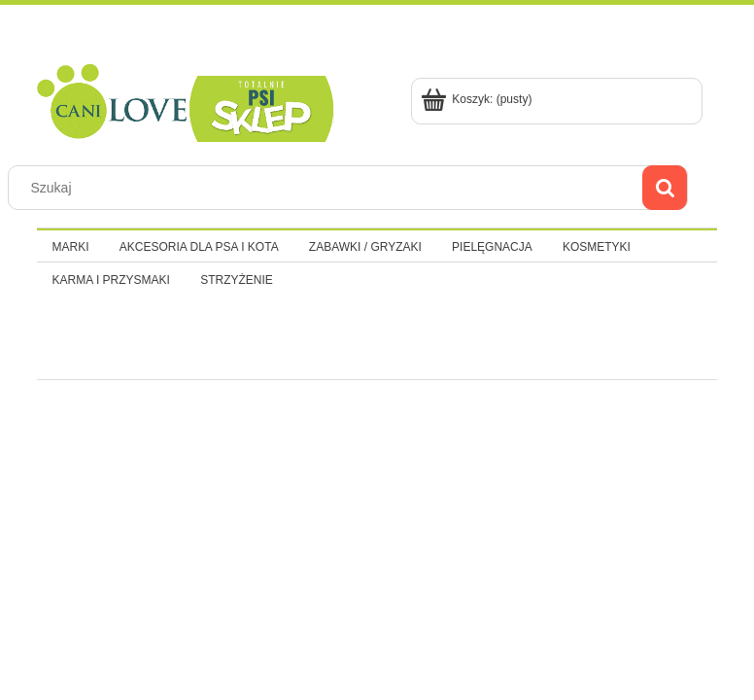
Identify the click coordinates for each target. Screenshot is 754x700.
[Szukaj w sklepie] (330, 188)
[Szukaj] (665, 188)
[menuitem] (70, 247)
